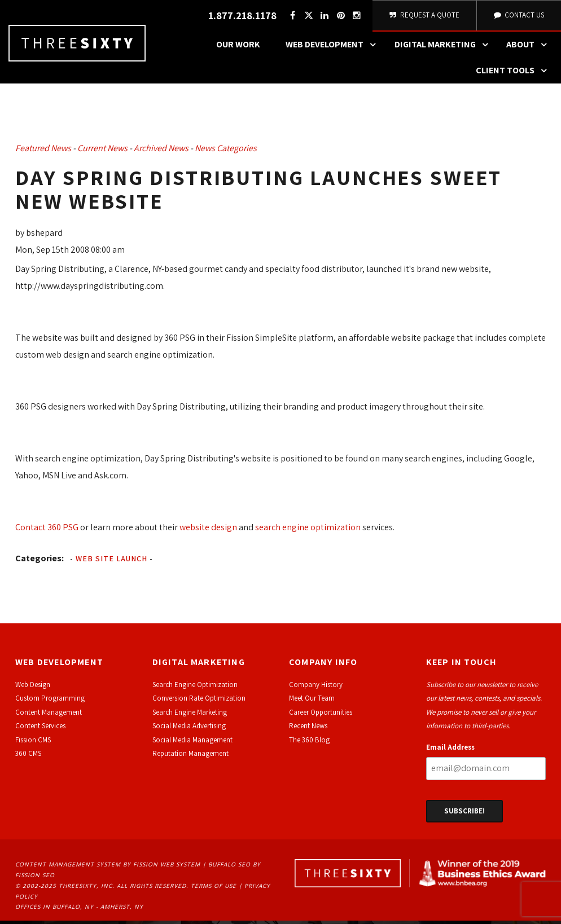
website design (208, 530)
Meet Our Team (312, 701)
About (529, 48)
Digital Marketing (444, 48)
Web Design (33, 688)
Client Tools (514, 74)
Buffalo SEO (229, 868)
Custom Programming (50, 701)
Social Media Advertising (189, 729)
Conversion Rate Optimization (199, 701)
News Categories (226, 151)
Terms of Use (214, 889)
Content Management (49, 716)
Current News (102, 151)
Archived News (161, 151)
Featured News (43, 151)
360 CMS (28, 757)
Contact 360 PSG (47, 530)
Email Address (450, 750)
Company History (316, 688)
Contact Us (518, 17)
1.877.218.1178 (241, 17)
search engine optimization (308, 530)
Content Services (40, 729)
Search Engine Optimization (195, 688)
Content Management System (68, 868)
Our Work (238, 48)
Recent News (308, 729)
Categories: (40, 561)
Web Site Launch (111, 561)
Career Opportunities (321, 716)
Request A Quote (424, 17)
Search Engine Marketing (190, 716)
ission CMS (35, 743)
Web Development (334, 48)
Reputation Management (190, 757)
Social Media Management (192, 743)
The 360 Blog (309, 743)
